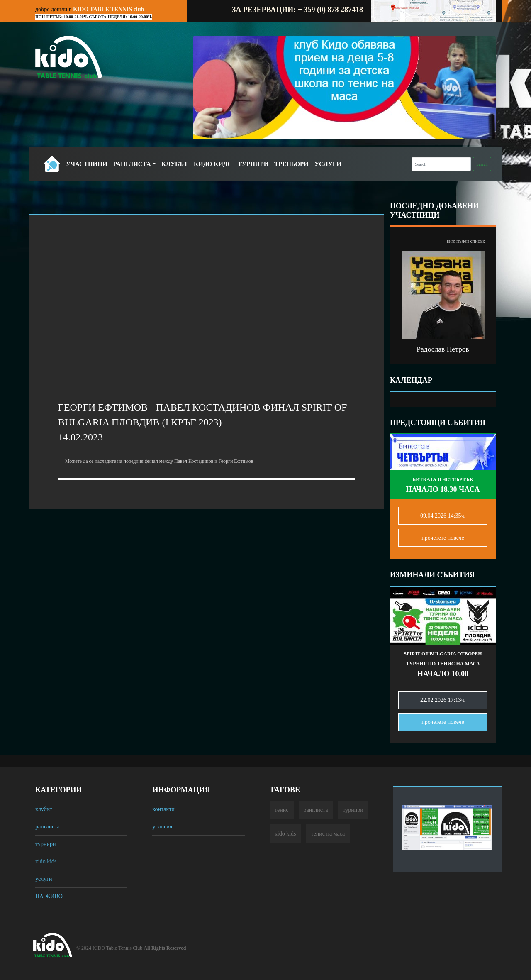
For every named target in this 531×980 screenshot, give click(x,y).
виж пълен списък (466, 241)
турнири (45, 844)
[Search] (441, 164)
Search (482, 164)
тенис (282, 810)
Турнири (253, 164)
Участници (87, 164)
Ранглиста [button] (132, 164)
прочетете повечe (443, 538)
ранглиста (47, 827)
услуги (44, 879)
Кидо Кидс (213, 164)
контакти (163, 809)
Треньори (291, 164)
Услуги (328, 164)
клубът (44, 809)
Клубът (175, 164)
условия (162, 827)
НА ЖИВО (49, 896)
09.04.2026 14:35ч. (443, 516)
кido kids (46, 861)
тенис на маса (328, 834)
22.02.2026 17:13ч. (443, 700)
